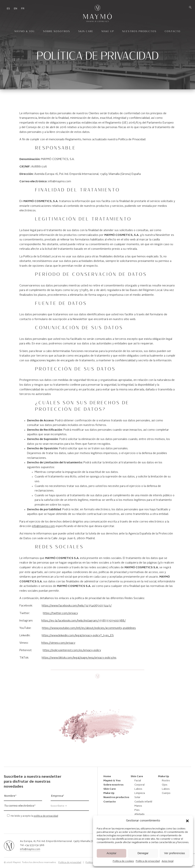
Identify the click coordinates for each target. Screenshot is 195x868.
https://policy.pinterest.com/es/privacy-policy (72, 650)
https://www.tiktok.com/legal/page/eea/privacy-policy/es (79, 658)
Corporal (139, 785)
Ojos (165, 785)
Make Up (108, 31)
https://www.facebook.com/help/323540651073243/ (77, 606)
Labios (138, 789)
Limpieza (140, 793)
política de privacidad (46, 816)
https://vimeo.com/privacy (58, 643)
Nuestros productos (139, 31)
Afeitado (139, 814)
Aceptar (112, 853)
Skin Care (86, 31)
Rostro (166, 781)
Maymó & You (25, 31)
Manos (138, 806)
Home (107, 776)
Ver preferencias (175, 853)
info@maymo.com (43, 526)
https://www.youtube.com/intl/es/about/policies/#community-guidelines (89, 628)
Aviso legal (168, 861)
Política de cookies (123, 861)
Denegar (143, 853)
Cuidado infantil (143, 802)
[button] (187, 821)
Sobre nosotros (57, 31)
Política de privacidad (148, 861)
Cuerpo (166, 793)
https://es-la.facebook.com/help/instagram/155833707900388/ (84, 621)
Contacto (173, 31)
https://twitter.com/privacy (60, 613)
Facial (138, 781)
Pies (137, 810)
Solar (137, 797)
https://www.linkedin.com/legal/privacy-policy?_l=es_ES (78, 636)
